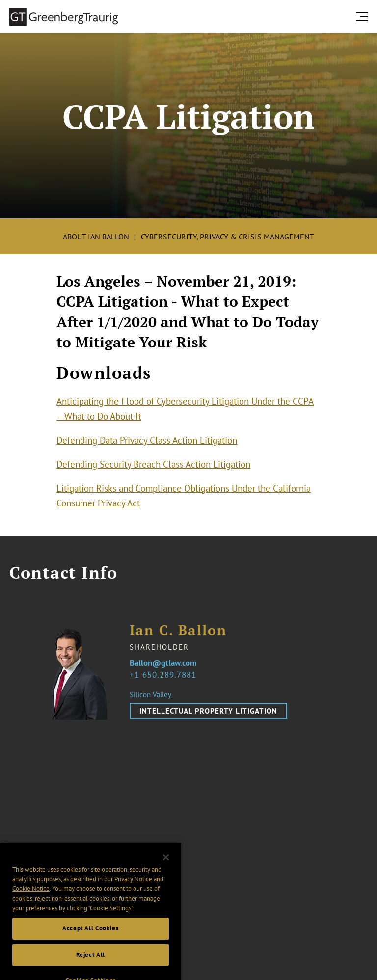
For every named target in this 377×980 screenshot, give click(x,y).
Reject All (91, 963)
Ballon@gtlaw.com (163, 669)
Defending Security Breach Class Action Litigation (153, 464)
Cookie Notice (31, 897)
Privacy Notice (133, 887)
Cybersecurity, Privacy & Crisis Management (228, 237)
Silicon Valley (150, 700)
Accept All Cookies (91, 937)
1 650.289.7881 (165, 680)
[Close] (166, 865)
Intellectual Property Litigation (208, 716)
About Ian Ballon (96, 237)
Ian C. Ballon (178, 636)
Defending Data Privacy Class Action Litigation (147, 440)
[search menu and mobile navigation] (364, 16)
